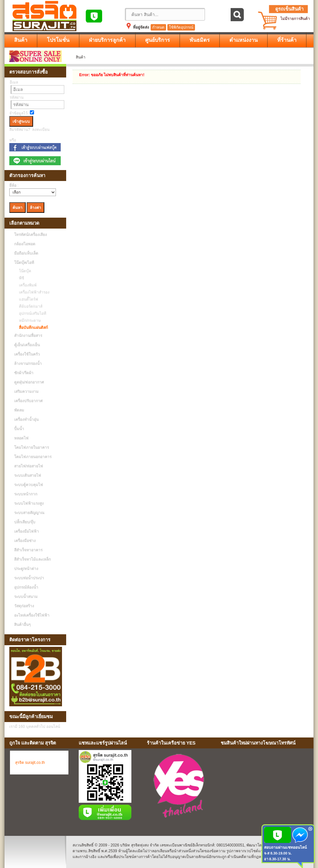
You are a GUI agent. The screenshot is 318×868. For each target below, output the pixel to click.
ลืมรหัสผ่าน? (20, 130)
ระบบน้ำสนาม (26, 597)
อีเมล (14, 82)
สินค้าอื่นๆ (22, 625)
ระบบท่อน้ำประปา (29, 578)
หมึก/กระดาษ (28, 321)
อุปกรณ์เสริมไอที (31, 313)
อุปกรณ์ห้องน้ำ (26, 587)
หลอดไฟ (21, 438)
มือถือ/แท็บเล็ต (26, 253)
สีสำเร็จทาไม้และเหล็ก (32, 559)
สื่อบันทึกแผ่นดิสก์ (32, 328)
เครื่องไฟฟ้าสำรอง (33, 292)
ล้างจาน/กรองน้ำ (28, 364)
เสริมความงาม (26, 392)
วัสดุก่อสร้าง (24, 606)
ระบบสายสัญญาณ (29, 513)
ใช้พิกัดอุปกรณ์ (181, 27)
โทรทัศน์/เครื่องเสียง (31, 235)
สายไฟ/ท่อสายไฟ (29, 466)
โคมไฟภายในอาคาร (31, 448)
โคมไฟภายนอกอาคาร (33, 457)
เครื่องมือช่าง (25, 541)
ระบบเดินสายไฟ (28, 475)
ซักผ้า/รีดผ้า (24, 373)
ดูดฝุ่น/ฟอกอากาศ (29, 382)
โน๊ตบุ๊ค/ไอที (24, 263)
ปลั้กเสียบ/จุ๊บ (25, 522)
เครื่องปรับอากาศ (28, 401)
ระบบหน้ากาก (26, 494)
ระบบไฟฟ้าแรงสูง (29, 503)
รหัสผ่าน (17, 97)
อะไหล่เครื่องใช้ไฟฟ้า (32, 615)
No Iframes (265, 787)
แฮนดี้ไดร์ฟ (27, 299)
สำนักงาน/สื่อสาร (28, 336)
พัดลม (19, 410)
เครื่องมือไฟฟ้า (26, 531)
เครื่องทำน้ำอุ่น (26, 420)
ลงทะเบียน (41, 130)
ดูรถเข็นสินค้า (289, 9)
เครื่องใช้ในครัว (27, 354)
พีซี (20, 278)
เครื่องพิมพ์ (26, 285)
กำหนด (158, 27)
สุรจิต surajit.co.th (30, 763)
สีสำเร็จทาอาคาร (28, 550)
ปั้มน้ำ (19, 429)
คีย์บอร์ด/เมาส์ (29, 306)
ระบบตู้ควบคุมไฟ (29, 485)
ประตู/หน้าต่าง (26, 569)
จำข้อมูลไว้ (18, 113)
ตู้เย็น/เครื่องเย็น (27, 345)
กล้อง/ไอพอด (25, 244)
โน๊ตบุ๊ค (23, 271)
